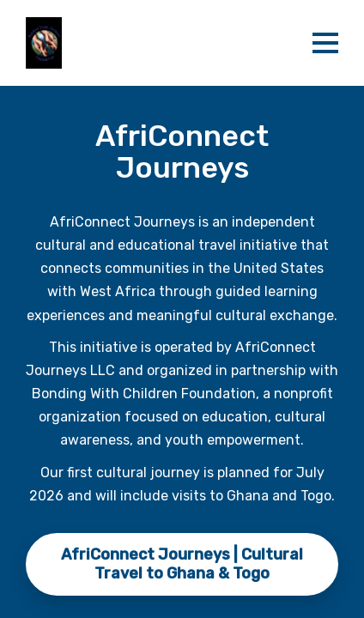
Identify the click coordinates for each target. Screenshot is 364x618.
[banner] (160, 43)
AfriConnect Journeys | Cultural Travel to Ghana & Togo (182, 564)
